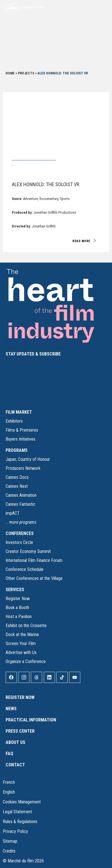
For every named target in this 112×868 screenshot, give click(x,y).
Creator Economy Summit (28, 551)
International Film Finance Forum (34, 560)
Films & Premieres (22, 430)
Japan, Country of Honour (28, 459)
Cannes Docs (17, 477)
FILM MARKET (19, 412)
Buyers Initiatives (20, 439)
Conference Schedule (25, 569)
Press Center (20, 731)
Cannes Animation (21, 495)
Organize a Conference (26, 661)
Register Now (18, 599)
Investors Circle (19, 542)
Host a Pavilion (19, 617)
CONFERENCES (20, 533)
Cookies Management (22, 802)
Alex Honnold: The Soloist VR (45, 184)
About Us (15, 742)
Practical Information (31, 720)
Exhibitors (14, 421)
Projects (26, 73)
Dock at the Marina (22, 635)
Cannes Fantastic (20, 504)
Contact (15, 765)
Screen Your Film (21, 643)
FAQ (9, 754)
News (11, 709)
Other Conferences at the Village (34, 578)
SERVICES (15, 590)
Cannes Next (17, 486)
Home (10, 73)
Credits (9, 851)
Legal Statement (17, 812)
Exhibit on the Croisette (26, 626)
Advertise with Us (21, 652)
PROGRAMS (17, 450)
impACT (13, 513)
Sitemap (10, 841)
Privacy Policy (15, 831)
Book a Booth (17, 608)
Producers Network (23, 468)
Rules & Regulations (20, 822)
